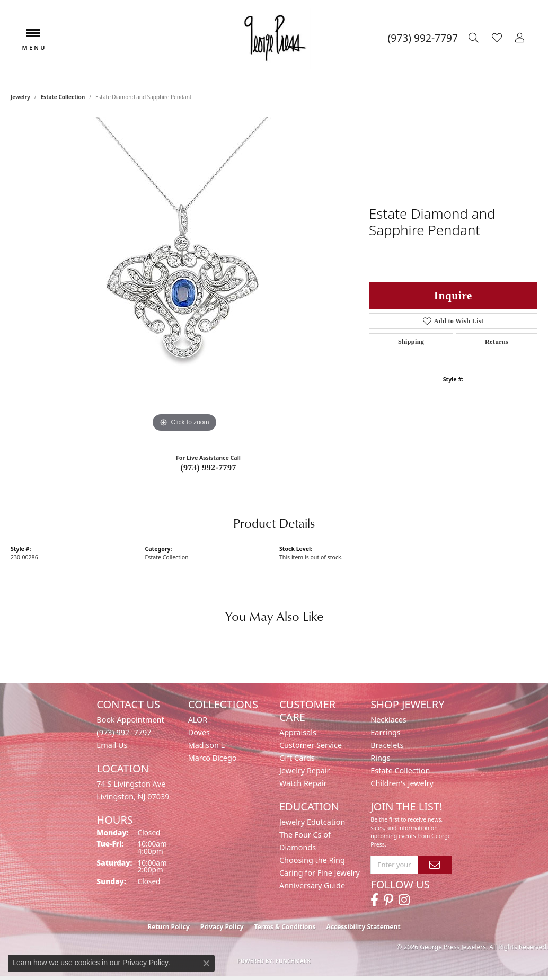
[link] (423, 38)
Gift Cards (297, 758)
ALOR (198, 720)
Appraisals (298, 732)
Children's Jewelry (402, 783)
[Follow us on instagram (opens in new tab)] (404, 900)
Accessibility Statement (363, 927)
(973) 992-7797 (208, 467)
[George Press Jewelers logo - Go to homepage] (274, 38)
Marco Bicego (213, 758)
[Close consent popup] (206, 963)
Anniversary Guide (312, 885)
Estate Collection (63, 97)
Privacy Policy (222, 927)
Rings (380, 758)
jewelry (20, 97)
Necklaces (388, 720)
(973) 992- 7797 (124, 732)
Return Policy (169, 927)
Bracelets (387, 745)
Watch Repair (303, 783)
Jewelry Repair (305, 770)
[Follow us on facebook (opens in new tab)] (374, 900)
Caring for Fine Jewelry (320, 873)
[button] (475, 38)
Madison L (206, 745)
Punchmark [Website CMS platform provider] (293, 961)
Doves (199, 732)
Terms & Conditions (285, 927)
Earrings (385, 732)
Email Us (112, 745)
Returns (497, 342)
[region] (184, 276)
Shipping (411, 342)
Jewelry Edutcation (312, 822)
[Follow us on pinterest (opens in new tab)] (388, 900)
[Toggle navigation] (33, 38)
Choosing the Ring (312, 860)
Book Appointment (130, 720)
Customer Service (311, 745)
